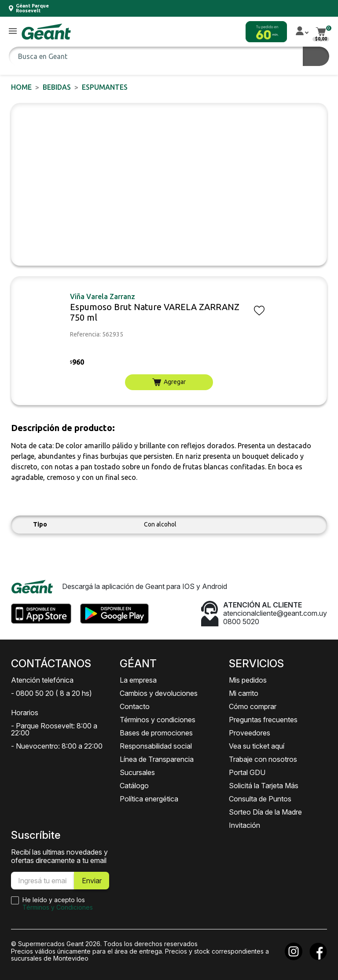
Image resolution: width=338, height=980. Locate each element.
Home (21, 87)
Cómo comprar (253, 706)
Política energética (149, 799)
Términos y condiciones (158, 720)
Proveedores (250, 733)
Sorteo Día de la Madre (265, 812)
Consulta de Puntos (260, 799)
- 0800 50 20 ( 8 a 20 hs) (51, 693)
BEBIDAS (57, 87)
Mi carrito (244, 693)
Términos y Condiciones (58, 907)
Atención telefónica (42, 680)
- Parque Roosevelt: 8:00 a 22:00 (54, 729)
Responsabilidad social (156, 746)
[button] (13, 31)
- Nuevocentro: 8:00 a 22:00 (57, 746)
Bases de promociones (156, 733)
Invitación (244, 825)
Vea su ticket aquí (257, 746)
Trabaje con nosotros (263, 759)
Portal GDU (247, 772)
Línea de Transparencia (157, 759)
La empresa (138, 680)
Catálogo (134, 786)
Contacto (135, 706)
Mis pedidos (248, 680)
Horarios (25, 713)
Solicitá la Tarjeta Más (264, 786)
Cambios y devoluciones (159, 693)
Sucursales (137, 772)
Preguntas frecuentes (263, 720)
